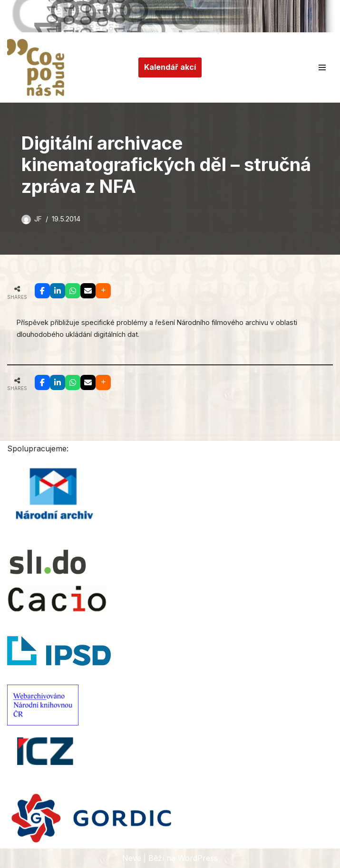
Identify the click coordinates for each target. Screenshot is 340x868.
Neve (132, 858)
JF (38, 219)
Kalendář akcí (170, 67)
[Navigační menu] (322, 67)
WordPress (198, 858)
